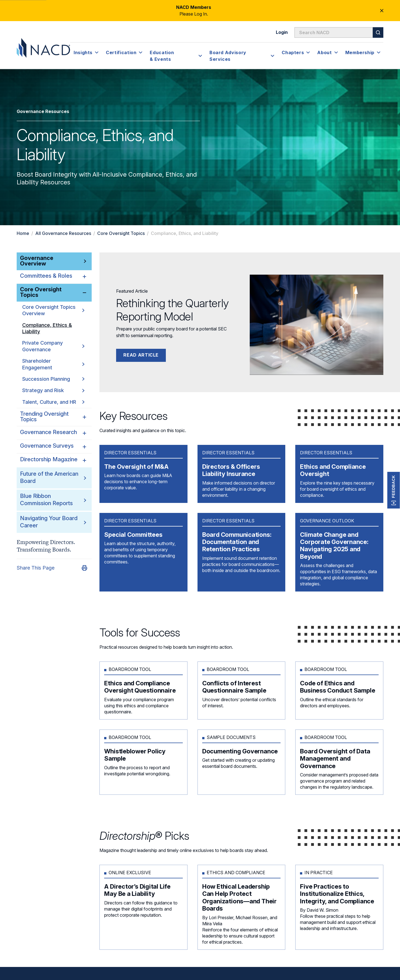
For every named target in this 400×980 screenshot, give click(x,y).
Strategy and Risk (53, 388)
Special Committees (133, 535)
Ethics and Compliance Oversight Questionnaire (140, 687)
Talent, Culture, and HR (53, 399)
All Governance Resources (63, 233)
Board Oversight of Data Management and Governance (335, 759)
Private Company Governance (53, 345)
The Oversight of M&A (136, 467)
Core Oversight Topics (121, 233)
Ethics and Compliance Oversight (333, 470)
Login (282, 32)
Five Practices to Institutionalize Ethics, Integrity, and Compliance (337, 894)
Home (23, 233)
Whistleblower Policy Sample (135, 755)
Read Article (141, 355)
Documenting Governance (240, 751)
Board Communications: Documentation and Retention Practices (237, 542)
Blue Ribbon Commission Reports (46, 497)
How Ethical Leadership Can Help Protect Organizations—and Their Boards (239, 897)
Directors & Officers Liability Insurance (231, 470)
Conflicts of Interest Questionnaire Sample (234, 687)
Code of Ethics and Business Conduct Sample (337, 687)
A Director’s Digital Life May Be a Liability (137, 890)
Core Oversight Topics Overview (53, 310)
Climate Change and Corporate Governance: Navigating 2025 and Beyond (334, 546)
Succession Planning (53, 377)
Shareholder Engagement (53, 363)
